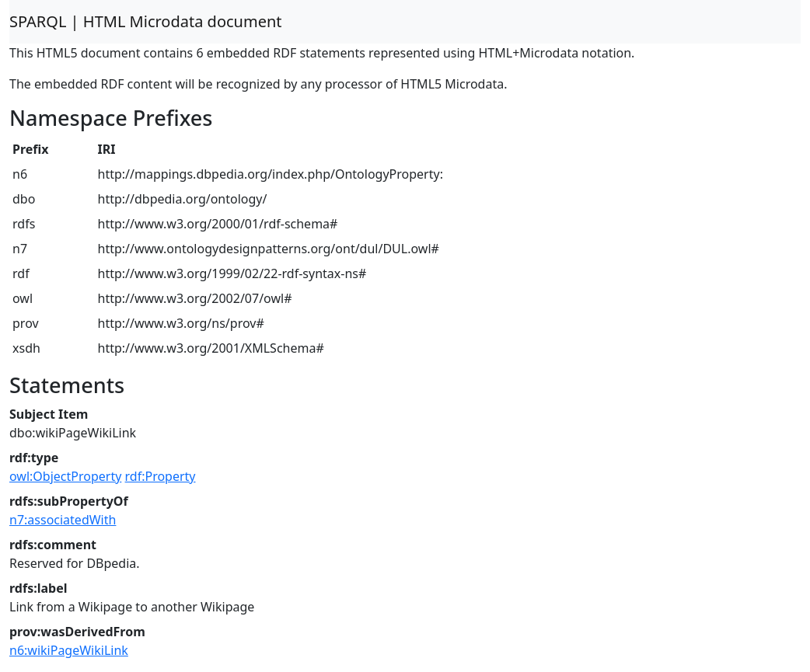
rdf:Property (161, 476)
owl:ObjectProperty (65, 476)
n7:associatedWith (63, 520)
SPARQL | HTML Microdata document (146, 21)
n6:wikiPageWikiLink (69, 650)
